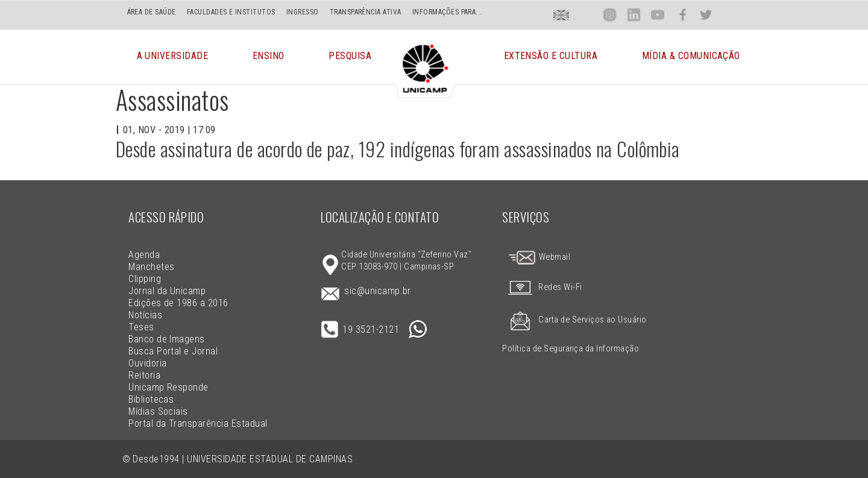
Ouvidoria (147, 363)
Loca (586, 15)
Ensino (269, 57)
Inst (610, 15)
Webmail (539, 257)
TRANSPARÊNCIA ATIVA (366, 12)
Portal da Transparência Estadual (198, 423)
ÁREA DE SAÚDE (152, 12)
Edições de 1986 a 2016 (178, 303)
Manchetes (151, 267)
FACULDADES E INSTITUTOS (231, 12)
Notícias (145, 315)
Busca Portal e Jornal (173, 351)
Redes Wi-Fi (542, 287)
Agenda (144, 255)
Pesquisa (350, 57)
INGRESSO (303, 12)
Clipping (145, 279)
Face (683, 15)
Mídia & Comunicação (691, 57)
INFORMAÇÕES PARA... (447, 12)
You (658, 15)
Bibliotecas (151, 399)
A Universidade (173, 57)
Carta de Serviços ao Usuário (574, 320)
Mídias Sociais (158, 411)
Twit (706, 15)
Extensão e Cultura (551, 57)
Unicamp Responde (168, 387)
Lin (634, 15)
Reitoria (144, 375)
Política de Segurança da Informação (571, 349)
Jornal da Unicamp (167, 291)
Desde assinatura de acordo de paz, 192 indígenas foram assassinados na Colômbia (398, 149)
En (561, 15)
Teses (141, 327)
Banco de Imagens (167, 339)
